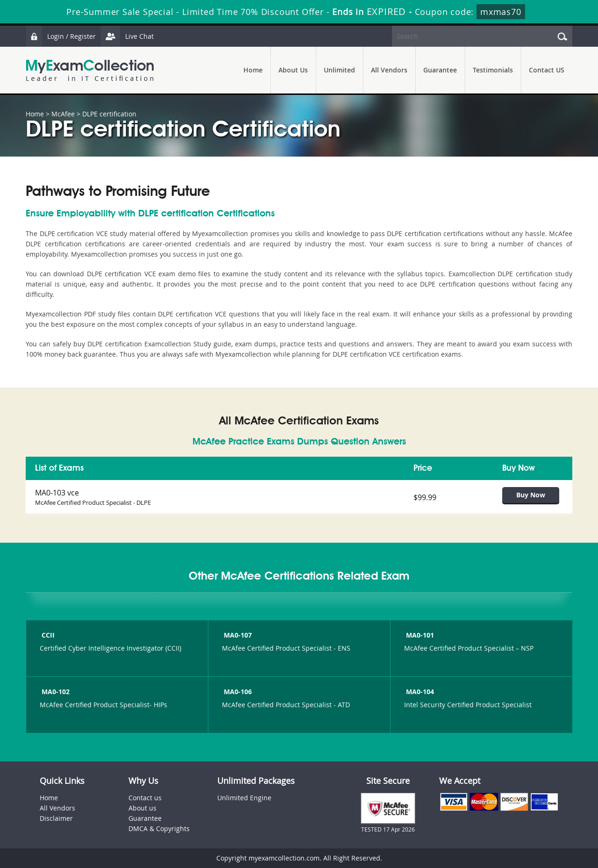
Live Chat (127, 36)
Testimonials (493, 70)
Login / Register (61, 36)
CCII (47, 635)
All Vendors (389, 70)
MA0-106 (237, 692)
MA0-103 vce (57, 493)
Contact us (145, 798)
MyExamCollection (90, 70)
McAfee (63, 114)
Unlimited (339, 70)
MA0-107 (237, 635)
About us (142, 808)
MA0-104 (419, 692)
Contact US (547, 70)
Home (253, 70)
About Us (293, 70)
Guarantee (440, 70)
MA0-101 (419, 635)
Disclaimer (56, 818)
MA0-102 (55, 692)
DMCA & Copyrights (159, 829)
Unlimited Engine (244, 798)
